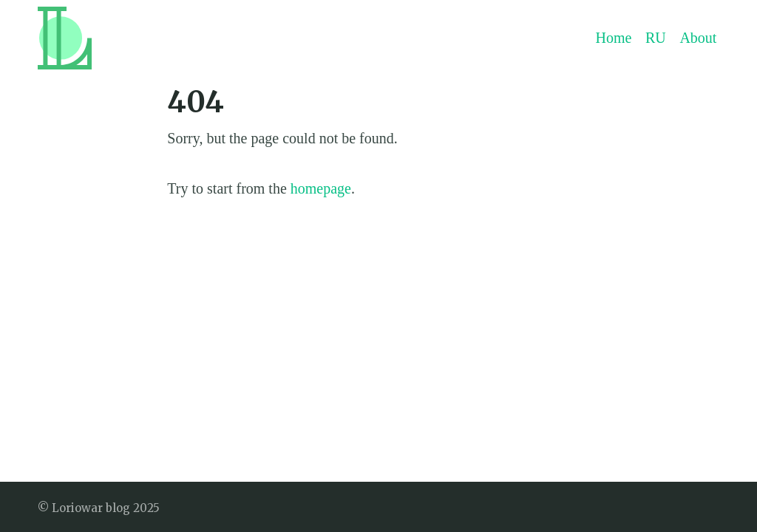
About (698, 38)
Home (614, 38)
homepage (321, 188)
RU (656, 38)
